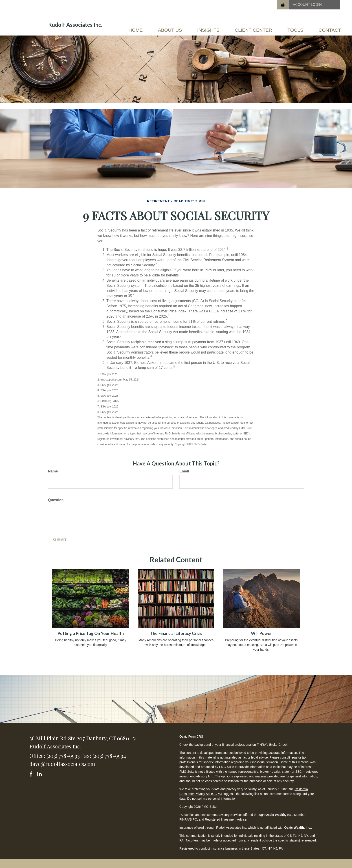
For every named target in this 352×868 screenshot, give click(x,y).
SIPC (193, 819)
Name (53, 471)
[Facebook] (32, 773)
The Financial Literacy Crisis (176, 633)
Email (184, 471)
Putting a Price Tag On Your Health (91, 633)
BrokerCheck (278, 745)
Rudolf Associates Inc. (75, 25)
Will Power (261, 633)
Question (56, 500)
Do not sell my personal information (212, 799)
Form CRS (196, 737)
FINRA (184, 819)
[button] (170, 30)
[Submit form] (60, 540)
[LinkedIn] (40, 773)
